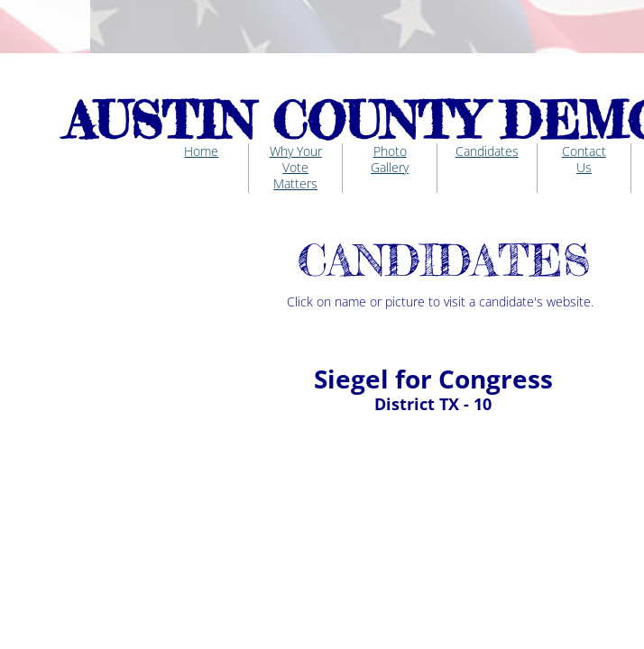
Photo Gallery (390, 159)
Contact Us (584, 159)
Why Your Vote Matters (296, 167)
